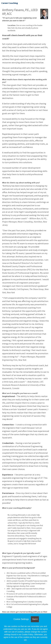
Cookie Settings (21, 619)
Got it (35, 619)
